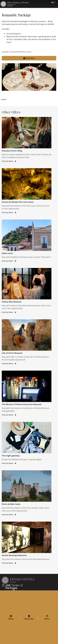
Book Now (29, 58)
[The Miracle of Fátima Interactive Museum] (27, 393)
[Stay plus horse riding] (27, 140)
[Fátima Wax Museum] (27, 291)
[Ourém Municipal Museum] (27, 543)
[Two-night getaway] (27, 443)
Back (3, 99)
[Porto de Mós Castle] (27, 493)
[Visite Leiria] (27, 241)
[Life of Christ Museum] (27, 342)
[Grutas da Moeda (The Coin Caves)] (27, 191)
